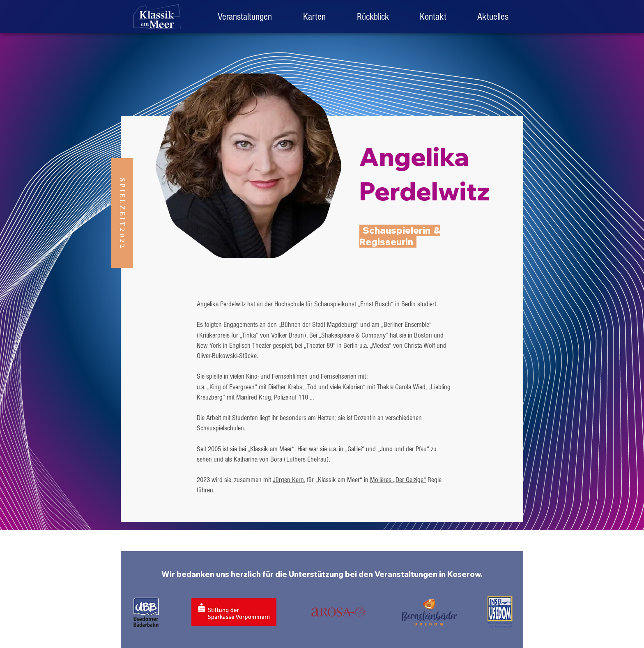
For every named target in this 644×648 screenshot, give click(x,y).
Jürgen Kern (288, 480)
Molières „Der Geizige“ (398, 480)
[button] (373, 17)
